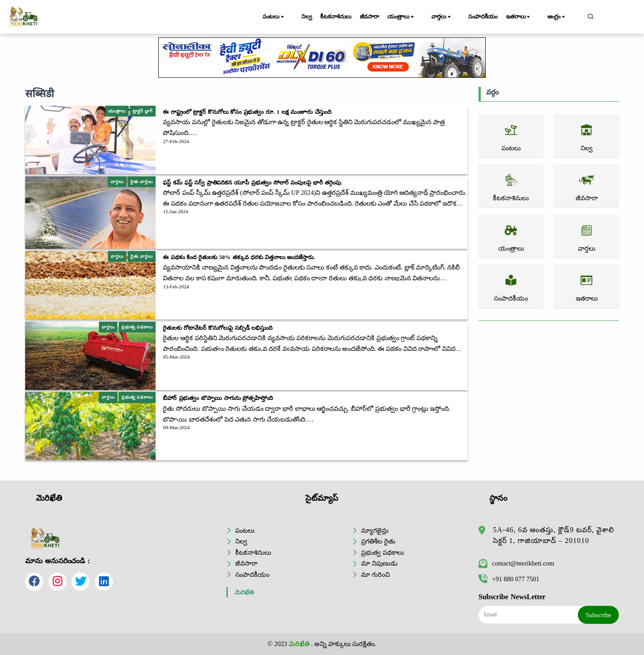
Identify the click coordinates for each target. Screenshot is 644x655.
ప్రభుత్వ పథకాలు (382, 552)
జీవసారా (379, 17)
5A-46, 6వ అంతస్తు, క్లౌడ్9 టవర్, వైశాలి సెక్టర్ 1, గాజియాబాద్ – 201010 (554, 535)
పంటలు (277, 17)
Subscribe (598, 615)
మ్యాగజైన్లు (375, 530)
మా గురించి (376, 574)
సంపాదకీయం (489, 17)
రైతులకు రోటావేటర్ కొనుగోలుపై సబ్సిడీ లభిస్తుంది (217, 328)
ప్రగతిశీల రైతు (378, 541)
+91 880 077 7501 (509, 579)
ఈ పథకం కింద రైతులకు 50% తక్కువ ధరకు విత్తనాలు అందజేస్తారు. (239, 257)
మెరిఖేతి (244, 592)
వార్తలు (452, 17)
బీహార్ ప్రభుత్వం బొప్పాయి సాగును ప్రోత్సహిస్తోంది (218, 398)
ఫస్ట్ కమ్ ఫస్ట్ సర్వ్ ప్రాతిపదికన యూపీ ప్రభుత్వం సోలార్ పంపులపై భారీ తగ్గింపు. (252, 183)
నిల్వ (306, 17)
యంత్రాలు (416, 17)
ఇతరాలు (530, 17)
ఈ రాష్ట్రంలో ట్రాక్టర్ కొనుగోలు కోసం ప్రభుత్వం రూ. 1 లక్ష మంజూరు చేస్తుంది (247, 112)
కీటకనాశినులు (341, 17)
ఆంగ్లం (564, 17)
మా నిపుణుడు (379, 563)
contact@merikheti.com (516, 563)
